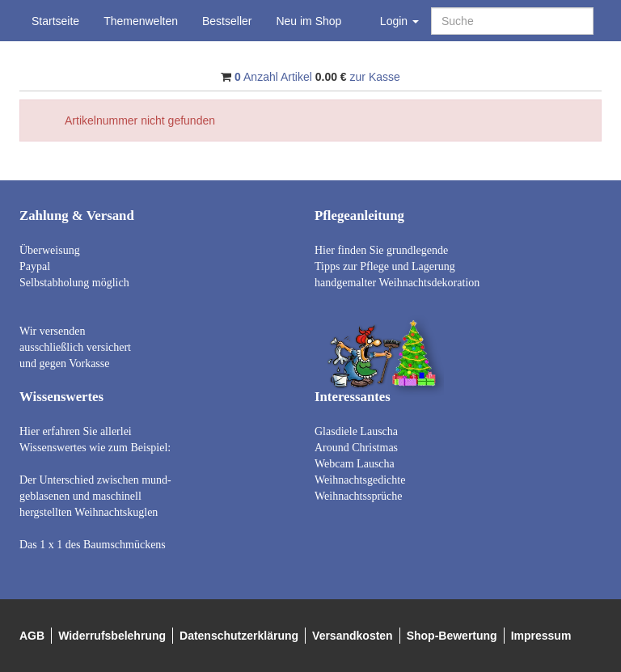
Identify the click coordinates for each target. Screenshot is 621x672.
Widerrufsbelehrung (112, 636)
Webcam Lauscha (355, 464)
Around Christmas (356, 448)
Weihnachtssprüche (359, 496)
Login (399, 21)
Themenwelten (141, 21)
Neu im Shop (308, 21)
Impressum (541, 636)
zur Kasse (375, 77)
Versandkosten (353, 636)
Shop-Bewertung (452, 636)
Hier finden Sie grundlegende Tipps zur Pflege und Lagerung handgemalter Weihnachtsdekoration (397, 266)
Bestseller (227, 21)
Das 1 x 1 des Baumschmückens (93, 545)
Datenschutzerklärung (239, 636)
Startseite (55, 21)
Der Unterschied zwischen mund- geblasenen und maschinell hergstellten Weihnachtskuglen (95, 496)
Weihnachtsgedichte (360, 480)
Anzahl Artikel (273, 77)
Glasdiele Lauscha (356, 431)
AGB (32, 636)
